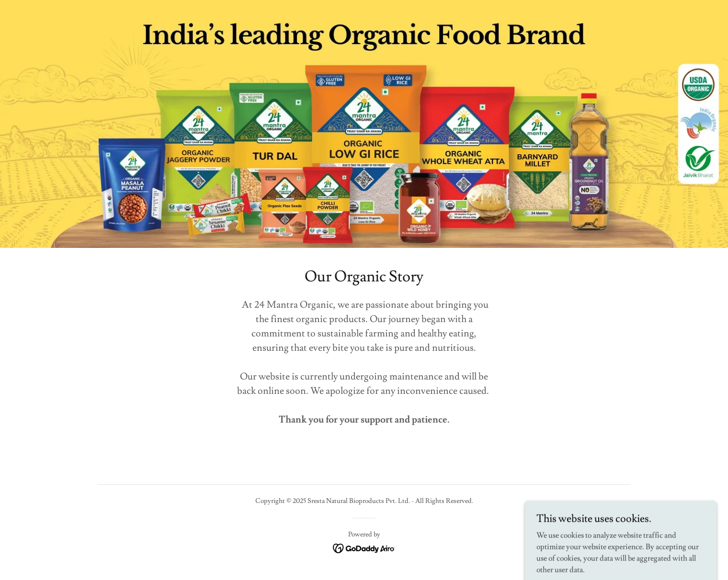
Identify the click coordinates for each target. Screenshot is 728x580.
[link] (364, 547)
